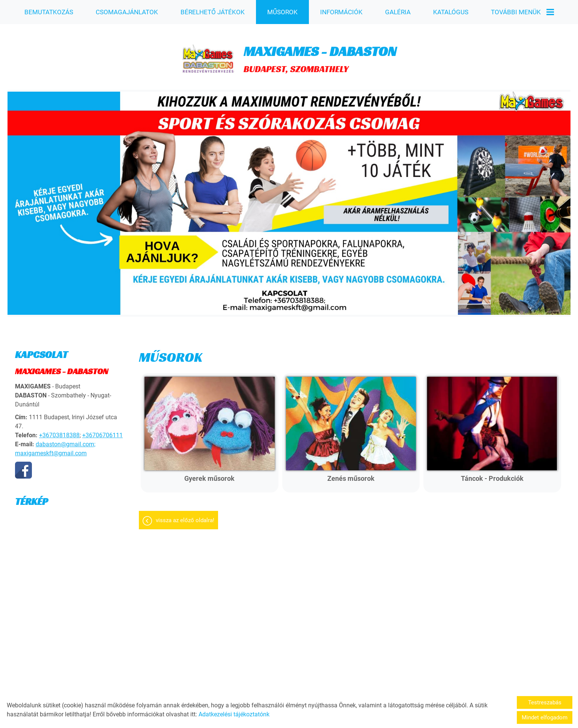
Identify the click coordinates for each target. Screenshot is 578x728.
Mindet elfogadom (545, 717)
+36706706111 (102, 431)
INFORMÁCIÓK (341, 12)
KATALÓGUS (450, 12)
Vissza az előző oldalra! (185, 517)
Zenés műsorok (351, 475)
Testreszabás (545, 702)
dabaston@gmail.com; (65, 440)
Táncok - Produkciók (492, 475)
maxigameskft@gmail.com (51, 449)
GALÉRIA (397, 12)
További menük (522, 12)
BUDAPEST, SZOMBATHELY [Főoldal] (320, 55)
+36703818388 (59, 431)
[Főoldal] (208, 55)
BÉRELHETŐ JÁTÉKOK (213, 12)
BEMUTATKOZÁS (49, 12)
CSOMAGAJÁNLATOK (127, 12)
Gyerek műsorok (209, 475)
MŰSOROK (282, 12)
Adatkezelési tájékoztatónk (234, 714)
